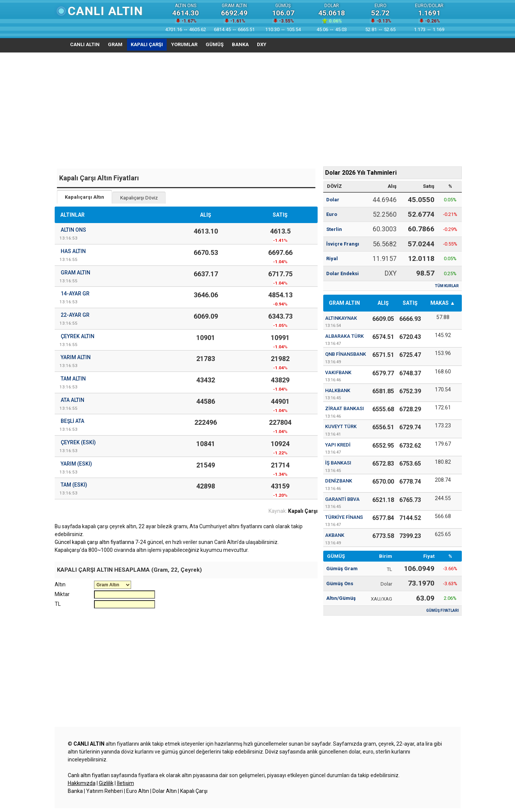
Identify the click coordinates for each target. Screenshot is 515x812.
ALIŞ (383, 303)
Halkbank (338, 390)
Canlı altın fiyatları (89, 775)
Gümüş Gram (342, 569)
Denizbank (339, 481)
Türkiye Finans (344, 517)
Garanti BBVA (342, 499)
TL (58, 604)
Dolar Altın (165, 791)
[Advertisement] (258, 109)
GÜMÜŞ (215, 44)
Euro (332, 214)
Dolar (333, 200)
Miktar (62, 594)
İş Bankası (338, 463)
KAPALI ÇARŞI (147, 44)
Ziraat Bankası (345, 408)
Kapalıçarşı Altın (84, 197)
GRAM (115, 44)
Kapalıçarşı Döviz (139, 198)
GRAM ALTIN (344, 303)
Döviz (272, 752)
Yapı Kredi (338, 445)
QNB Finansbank (346, 354)
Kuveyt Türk (341, 426)
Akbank (335, 535)
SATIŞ (410, 303)
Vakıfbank (338, 372)
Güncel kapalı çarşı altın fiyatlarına (94, 542)
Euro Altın (138, 791)
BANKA (240, 44)
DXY (262, 44)
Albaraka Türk (344, 336)
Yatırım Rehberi (104, 791)
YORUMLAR (184, 44)
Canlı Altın (106, 11)
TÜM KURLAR (447, 286)
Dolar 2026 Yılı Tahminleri (361, 173)
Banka (75, 791)
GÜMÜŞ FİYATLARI (443, 610)
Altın (60, 584)
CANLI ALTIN (85, 44)
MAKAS (440, 303)
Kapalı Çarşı (194, 791)
